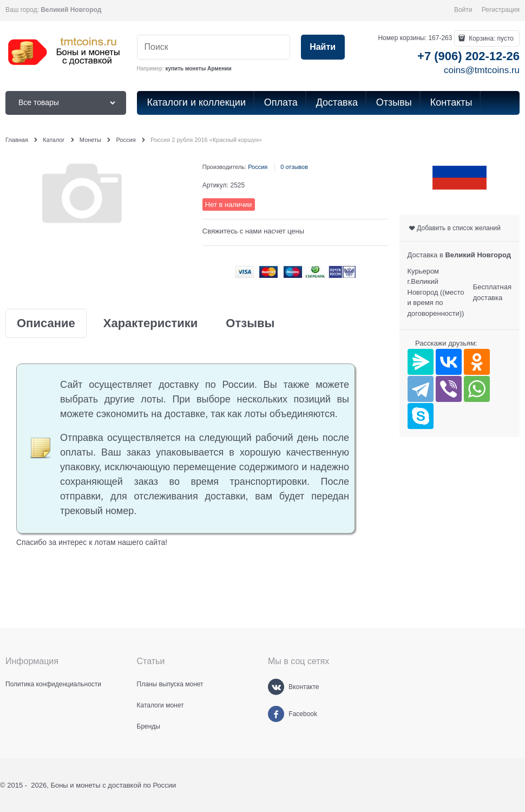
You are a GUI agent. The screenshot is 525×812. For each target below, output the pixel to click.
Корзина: (490, 38)
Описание (46, 323)
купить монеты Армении (198, 69)
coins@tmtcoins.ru (482, 70)
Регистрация (501, 10)
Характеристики (151, 323)
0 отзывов (294, 167)
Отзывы (250, 323)
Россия (258, 167)
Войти (463, 10)
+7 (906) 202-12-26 (468, 56)
